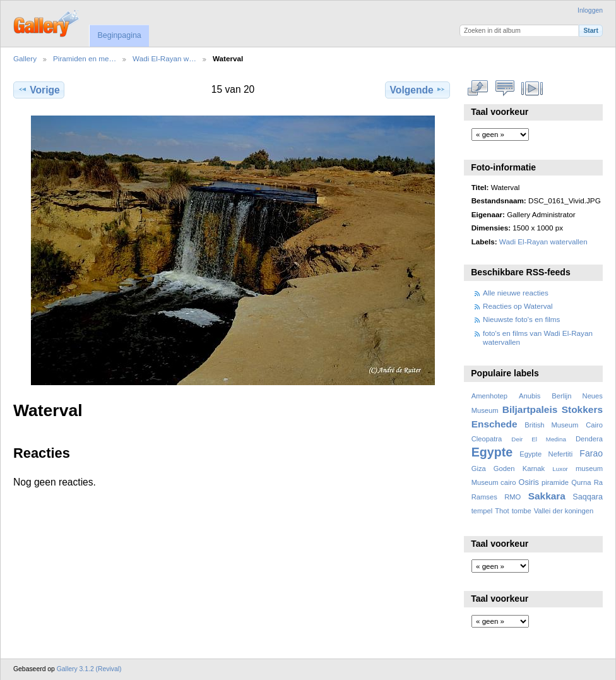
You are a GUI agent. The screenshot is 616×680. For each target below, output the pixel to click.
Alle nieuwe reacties (516, 293)
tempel (482, 511)
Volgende (418, 90)
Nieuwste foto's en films (521, 319)
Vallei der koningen (564, 511)
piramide (555, 482)
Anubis (530, 396)
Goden (504, 468)
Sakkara (547, 496)
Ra (598, 482)
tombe (522, 511)
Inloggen (590, 10)
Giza (479, 468)
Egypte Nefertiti (546, 454)
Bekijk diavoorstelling (532, 88)
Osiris (529, 482)
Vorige (38, 90)
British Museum (551, 425)
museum (589, 468)
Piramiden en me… (85, 58)
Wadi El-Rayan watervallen (543, 242)
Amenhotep (489, 396)
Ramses (484, 497)
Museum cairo (494, 482)
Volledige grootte (478, 88)
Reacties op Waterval (518, 306)
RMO (512, 497)
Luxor (560, 469)
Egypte (492, 452)
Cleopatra (487, 439)
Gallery (25, 58)
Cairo (594, 425)
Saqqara (588, 497)
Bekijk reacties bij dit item (505, 88)
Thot (502, 511)
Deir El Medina (539, 439)
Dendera (589, 439)
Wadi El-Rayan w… (164, 58)
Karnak (534, 468)
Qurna (581, 482)
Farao (591, 453)
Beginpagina (119, 35)
